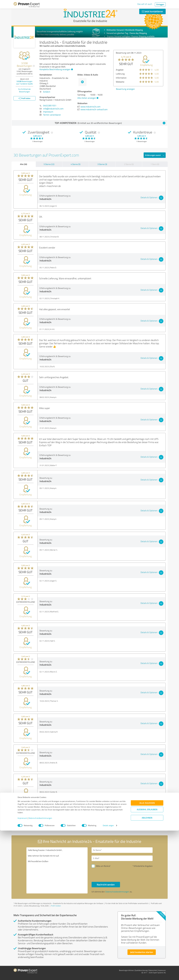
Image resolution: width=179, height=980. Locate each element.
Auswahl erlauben (147, 959)
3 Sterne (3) (102, 164)
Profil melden (56, 906)
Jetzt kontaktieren (152, 11)
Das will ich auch (145, 4)
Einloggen (160, 4)
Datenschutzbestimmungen (40, 968)
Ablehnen (147, 967)
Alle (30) (23, 164)
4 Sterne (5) (76, 164)
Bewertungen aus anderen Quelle (24, 82)
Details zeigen (108, 975)
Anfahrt (47, 92)
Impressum (22, 968)
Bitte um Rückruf (103, 866)
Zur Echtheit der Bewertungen (24, 90)
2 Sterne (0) (129, 164)
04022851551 (50, 106)
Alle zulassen (147, 952)
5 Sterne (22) (49, 164)
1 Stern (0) (155, 164)
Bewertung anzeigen (125, 89)
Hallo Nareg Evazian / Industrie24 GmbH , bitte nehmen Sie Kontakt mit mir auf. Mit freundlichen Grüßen (57, 870)
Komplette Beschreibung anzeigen (56, 69)
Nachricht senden (106, 884)
